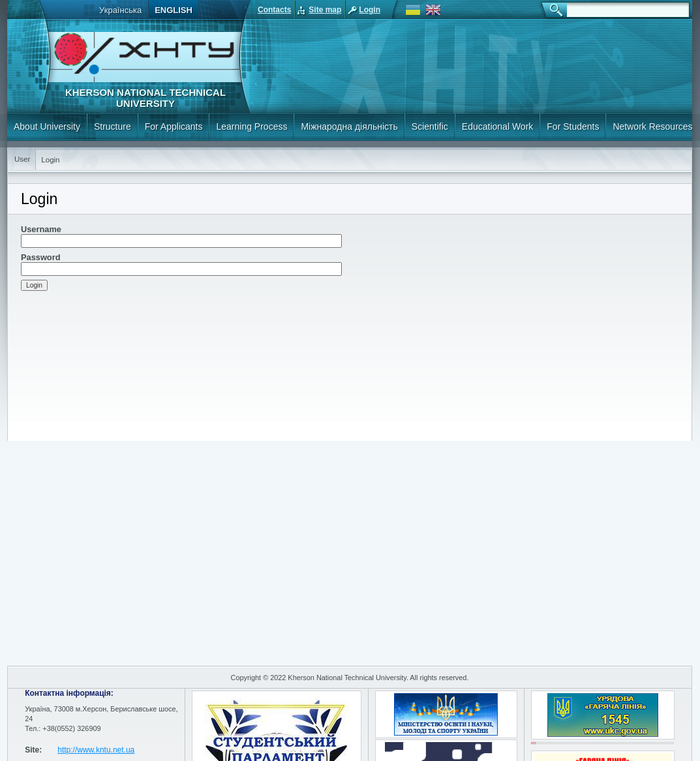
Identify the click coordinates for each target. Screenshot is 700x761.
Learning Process (251, 127)
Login (370, 10)
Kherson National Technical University (145, 98)
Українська (120, 10)
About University (47, 127)
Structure (113, 127)
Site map (325, 10)
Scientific (430, 127)
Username (41, 229)
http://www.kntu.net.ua (96, 750)
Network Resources (652, 127)
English (174, 10)
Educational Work (497, 127)
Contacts (274, 10)
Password (40, 257)
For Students (573, 127)
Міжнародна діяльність (349, 127)
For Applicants (174, 127)
